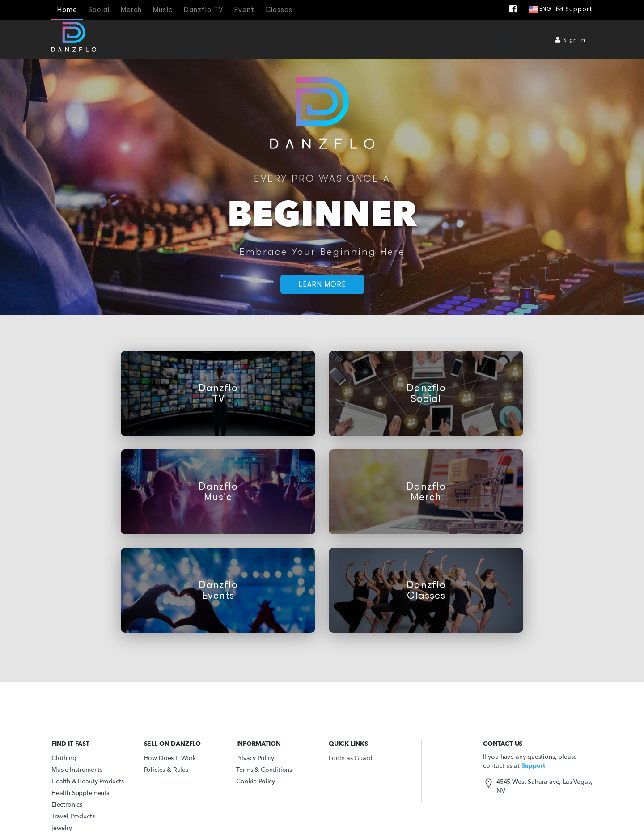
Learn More (322, 284)
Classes (279, 10)
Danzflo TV (218, 393)
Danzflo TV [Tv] (203, 10)
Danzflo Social (426, 393)
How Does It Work (170, 758)
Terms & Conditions (264, 770)
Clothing (64, 758)
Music (163, 10)
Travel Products (73, 816)
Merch (131, 10)
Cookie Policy (256, 781)
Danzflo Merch (426, 492)
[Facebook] (515, 9)
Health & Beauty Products (88, 781)
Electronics (67, 805)
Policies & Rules (166, 770)
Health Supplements (80, 793)
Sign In (570, 40)
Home (67, 10)
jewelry (62, 828)
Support (574, 9)
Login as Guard (351, 758)
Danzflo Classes (426, 590)
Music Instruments (77, 770)
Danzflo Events (218, 590)
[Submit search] (531, 39)
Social (99, 10)
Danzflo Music (218, 492)
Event (244, 10)
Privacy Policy (255, 758)
